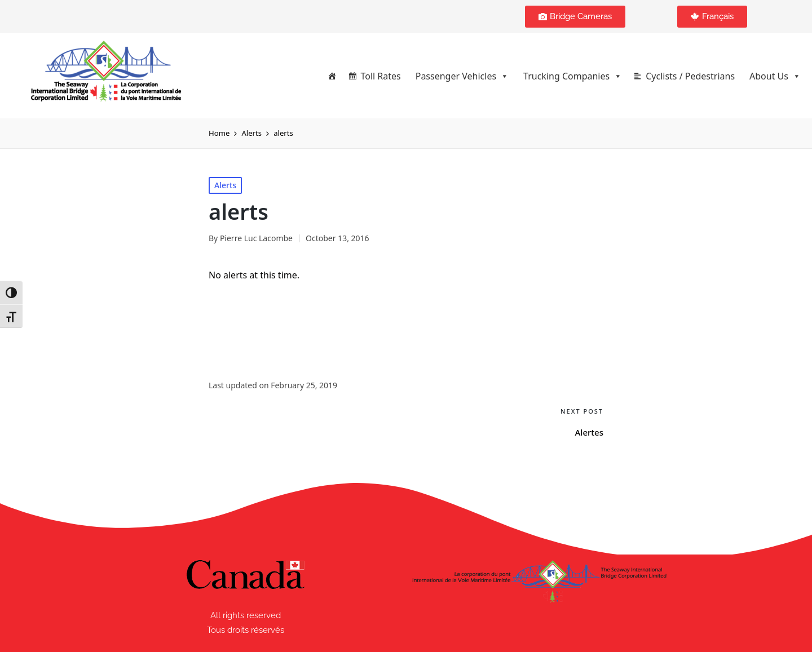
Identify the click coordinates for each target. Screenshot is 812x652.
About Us (775, 76)
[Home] (332, 76)
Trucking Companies (573, 76)
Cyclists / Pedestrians (690, 76)
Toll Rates (380, 76)
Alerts (225, 185)
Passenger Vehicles (462, 76)
